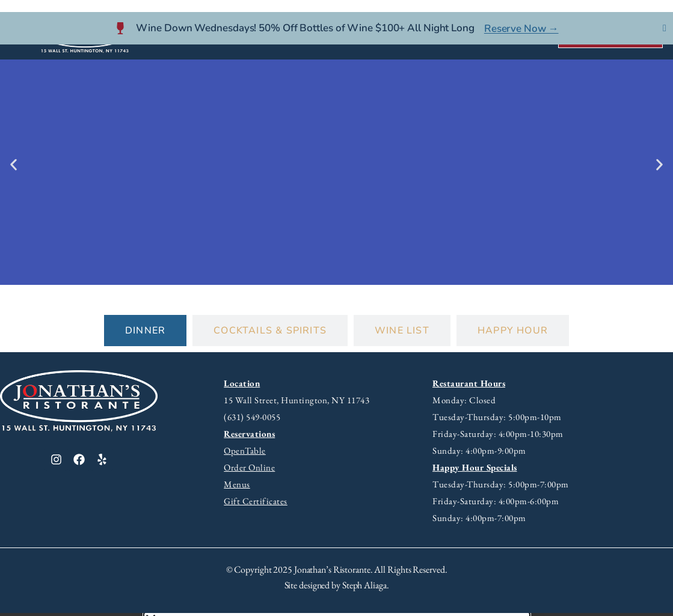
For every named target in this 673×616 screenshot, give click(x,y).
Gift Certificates (256, 504)
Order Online (249, 470)
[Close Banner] (665, 16)
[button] (14, 167)
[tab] (145, 334)
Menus (237, 487)
